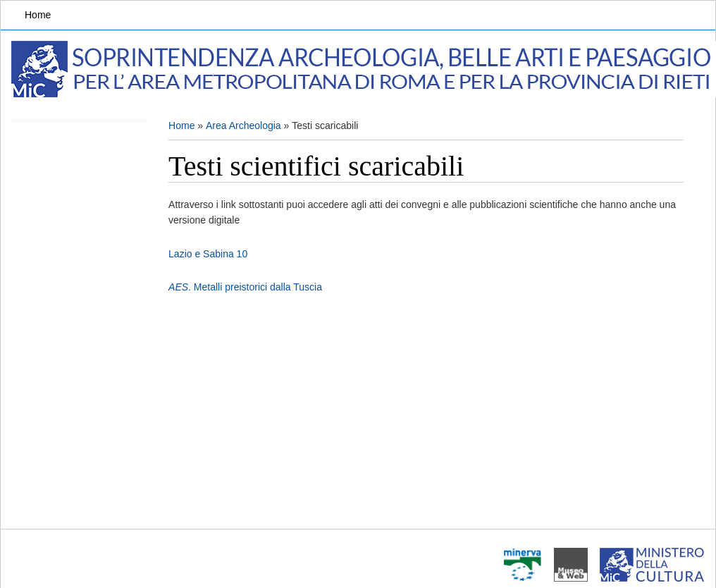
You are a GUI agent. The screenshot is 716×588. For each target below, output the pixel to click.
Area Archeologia (243, 125)
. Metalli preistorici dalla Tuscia (245, 287)
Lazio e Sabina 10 (208, 254)
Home (38, 15)
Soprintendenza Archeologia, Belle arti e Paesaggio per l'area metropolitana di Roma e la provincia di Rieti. (364, 69)
